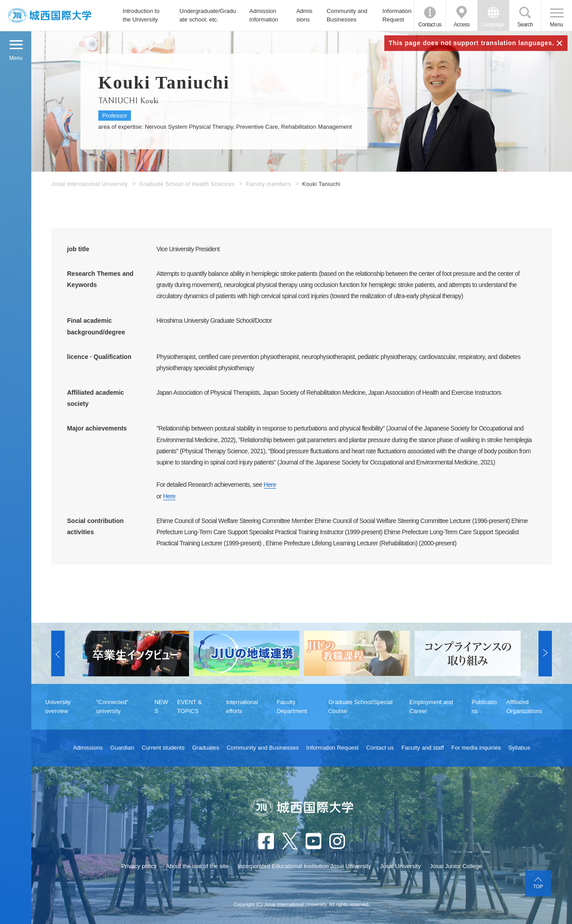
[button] (58, 654)
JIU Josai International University (50, 15)
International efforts (242, 707)
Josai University (400, 866)
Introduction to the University (141, 15)
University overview (58, 707)
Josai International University (90, 184)
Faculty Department (292, 707)
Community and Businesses (347, 15)
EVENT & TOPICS (189, 707)
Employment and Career (431, 707)
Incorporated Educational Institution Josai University (304, 866)
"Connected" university (112, 707)
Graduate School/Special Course (361, 707)
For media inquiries (476, 748)
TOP (538, 886)
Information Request (397, 15)
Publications (484, 707)
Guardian (122, 748)
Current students (163, 748)
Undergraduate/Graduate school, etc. (208, 15)
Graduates (206, 748)
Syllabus (519, 748)
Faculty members (268, 184)
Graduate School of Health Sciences (187, 184)
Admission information (264, 15)
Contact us (430, 25)
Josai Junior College (456, 866)
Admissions (304, 15)
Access (461, 25)
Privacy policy (139, 866)
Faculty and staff (423, 748)
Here (270, 485)
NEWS (161, 707)
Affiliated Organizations (524, 707)
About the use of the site (197, 866)
